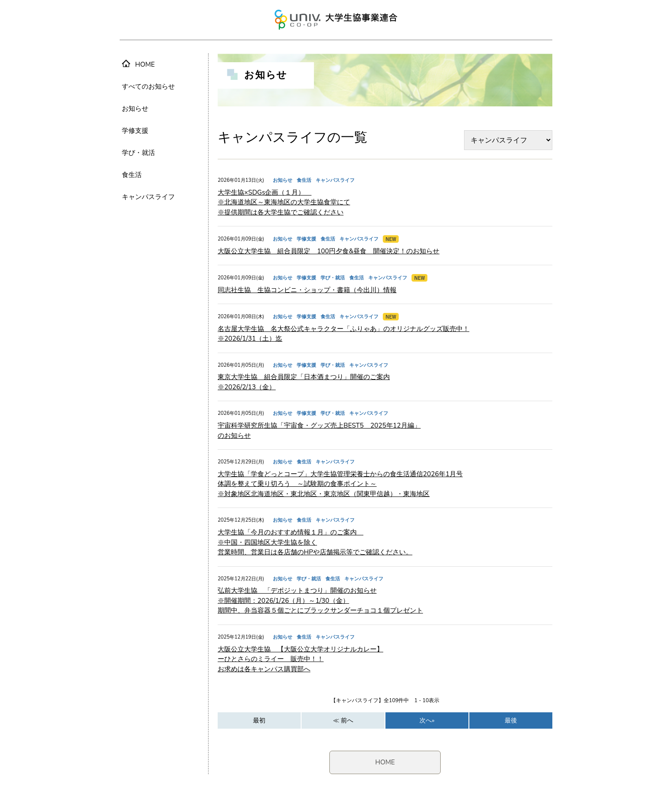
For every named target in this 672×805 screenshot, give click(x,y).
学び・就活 (138, 153)
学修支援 (135, 131)
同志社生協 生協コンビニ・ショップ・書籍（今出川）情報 (307, 290)
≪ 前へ (343, 720)
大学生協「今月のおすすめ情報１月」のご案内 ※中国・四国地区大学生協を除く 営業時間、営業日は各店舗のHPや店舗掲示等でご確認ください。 (315, 542)
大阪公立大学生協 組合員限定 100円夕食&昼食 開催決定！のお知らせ (328, 251)
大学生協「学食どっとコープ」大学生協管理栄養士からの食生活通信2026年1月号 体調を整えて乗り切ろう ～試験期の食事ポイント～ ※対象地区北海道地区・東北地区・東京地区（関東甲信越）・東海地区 (340, 484)
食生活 (132, 175)
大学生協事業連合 (336, 20)
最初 (259, 720)
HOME (385, 762)
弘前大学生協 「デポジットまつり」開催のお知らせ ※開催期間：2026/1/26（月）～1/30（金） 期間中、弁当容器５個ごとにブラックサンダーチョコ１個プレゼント (320, 600)
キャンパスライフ (148, 197)
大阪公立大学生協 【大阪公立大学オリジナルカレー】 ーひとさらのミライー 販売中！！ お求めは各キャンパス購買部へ (300, 659)
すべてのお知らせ (148, 87)
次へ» (427, 720)
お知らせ (135, 109)
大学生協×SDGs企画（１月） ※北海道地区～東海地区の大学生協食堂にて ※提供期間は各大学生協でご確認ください (284, 202)
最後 (511, 720)
